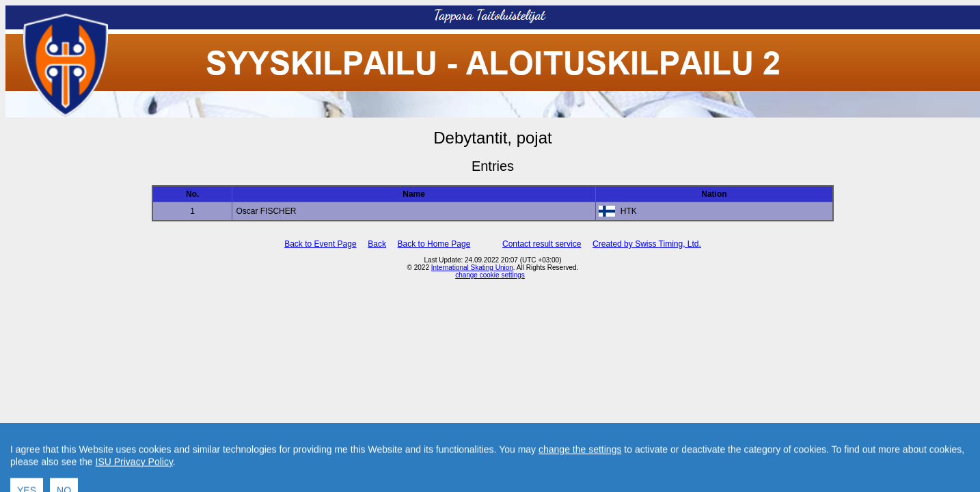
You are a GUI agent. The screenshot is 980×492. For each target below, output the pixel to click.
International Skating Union (472, 268)
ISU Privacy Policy (134, 477)
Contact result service (542, 244)
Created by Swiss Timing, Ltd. (647, 244)
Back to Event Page (320, 244)
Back (377, 244)
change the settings (580, 465)
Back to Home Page (434, 244)
